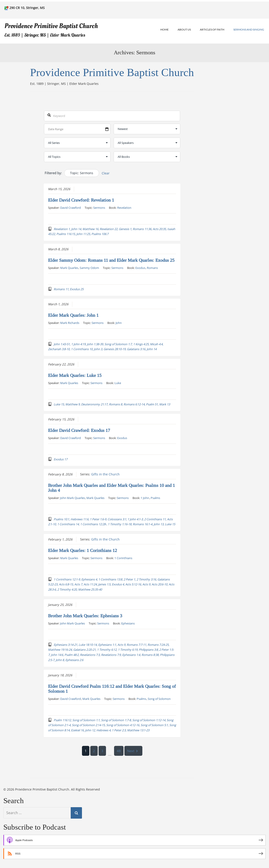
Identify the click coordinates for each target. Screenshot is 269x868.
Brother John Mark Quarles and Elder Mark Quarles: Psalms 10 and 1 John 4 (111, 488)
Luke (118, 383)
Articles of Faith (212, 30)
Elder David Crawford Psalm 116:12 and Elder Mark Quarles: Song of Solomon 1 (112, 689)
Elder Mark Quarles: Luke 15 (75, 375)
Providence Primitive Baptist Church (51, 26)
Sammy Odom (89, 268)
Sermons (99, 207)
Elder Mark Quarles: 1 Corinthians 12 (83, 550)
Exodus (140, 268)
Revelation (124, 207)
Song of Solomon (159, 699)
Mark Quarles (69, 268)
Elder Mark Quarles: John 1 (73, 315)
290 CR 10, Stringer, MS (27, 8)
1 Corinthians (123, 558)
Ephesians (128, 623)
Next (133, 751)
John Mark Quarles (73, 498)
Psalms (155, 498)
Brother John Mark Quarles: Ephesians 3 (85, 616)
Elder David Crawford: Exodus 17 (79, 430)
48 (119, 751)
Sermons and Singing (249, 30)
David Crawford (71, 207)
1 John (145, 498)
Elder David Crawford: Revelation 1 (81, 200)
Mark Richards (70, 323)
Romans (152, 268)
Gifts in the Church (105, 474)
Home (164, 30)
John (119, 323)
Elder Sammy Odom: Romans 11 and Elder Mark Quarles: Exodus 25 (111, 260)
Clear (106, 173)
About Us (184, 30)
